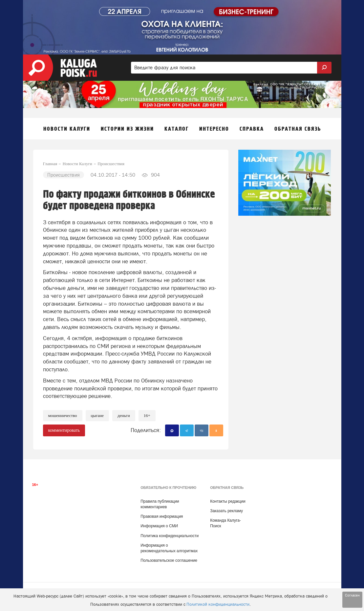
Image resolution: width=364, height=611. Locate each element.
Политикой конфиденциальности (218, 604)
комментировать (64, 430)
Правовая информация (162, 516)
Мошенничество (63, 415)
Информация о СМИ (159, 526)
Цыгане (97, 415)
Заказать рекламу (226, 511)
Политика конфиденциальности (170, 536)
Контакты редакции (228, 501)
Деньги (124, 415)
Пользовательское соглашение (169, 560)
